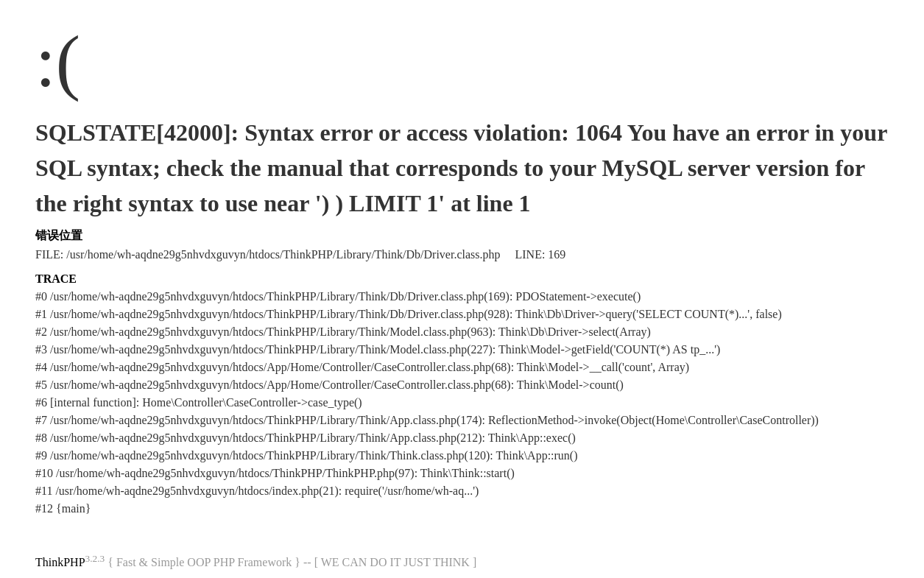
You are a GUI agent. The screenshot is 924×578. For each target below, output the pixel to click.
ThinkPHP (60, 562)
